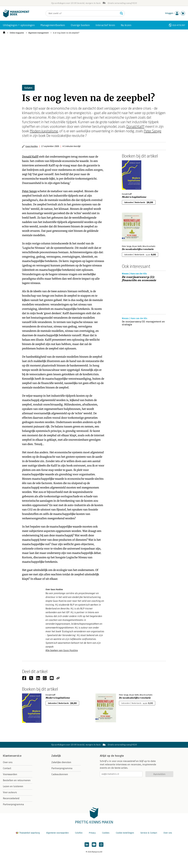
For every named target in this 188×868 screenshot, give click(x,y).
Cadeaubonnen (60, 774)
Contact (7, 768)
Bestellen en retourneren (17, 780)
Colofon (79, 833)
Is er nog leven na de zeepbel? (66, 33)
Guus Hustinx (32, 146)
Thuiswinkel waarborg (28, 833)
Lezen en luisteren (13, 786)
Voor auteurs (10, 792)
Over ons (8, 762)
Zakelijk (56, 756)
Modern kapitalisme (44, 131)
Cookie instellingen (125, 833)
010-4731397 (179, 25)
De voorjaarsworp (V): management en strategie (143, 323)
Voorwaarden (10, 774)
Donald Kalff (135, 126)
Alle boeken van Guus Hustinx (62, 650)
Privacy (92, 833)
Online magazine (17, 33)
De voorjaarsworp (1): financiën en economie (139, 279)
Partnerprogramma (13, 804)
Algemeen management (38, 33)
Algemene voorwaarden (57, 833)
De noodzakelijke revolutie (138, 249)
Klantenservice (12, 756)
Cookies (106, 833)
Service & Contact (149, 833)
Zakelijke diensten (61, 762)
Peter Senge (153, 131)
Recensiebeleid (11, 798)
